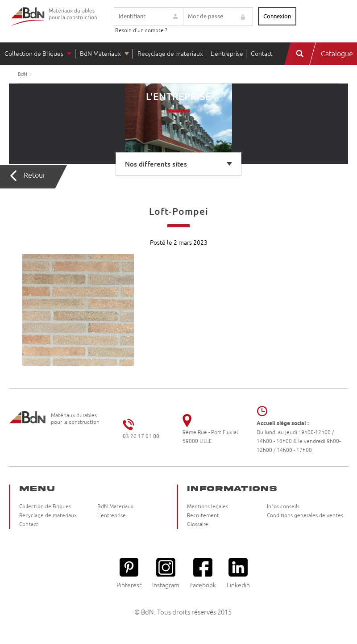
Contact (262, 54)
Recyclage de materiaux (170, 54)
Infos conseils (283, 507)
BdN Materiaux (100, 54)
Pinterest (129, 573)
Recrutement (203, 516)
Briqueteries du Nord (29, 23)
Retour (35, 176)
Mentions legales (208, 507)
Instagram (166, 573)
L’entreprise (227, 54)
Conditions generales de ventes (305, 516)
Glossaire (198, 525)
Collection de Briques (34, 54)
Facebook (203, 573)
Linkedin (238, 573)
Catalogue (337, 54)
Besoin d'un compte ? (141, 31)
